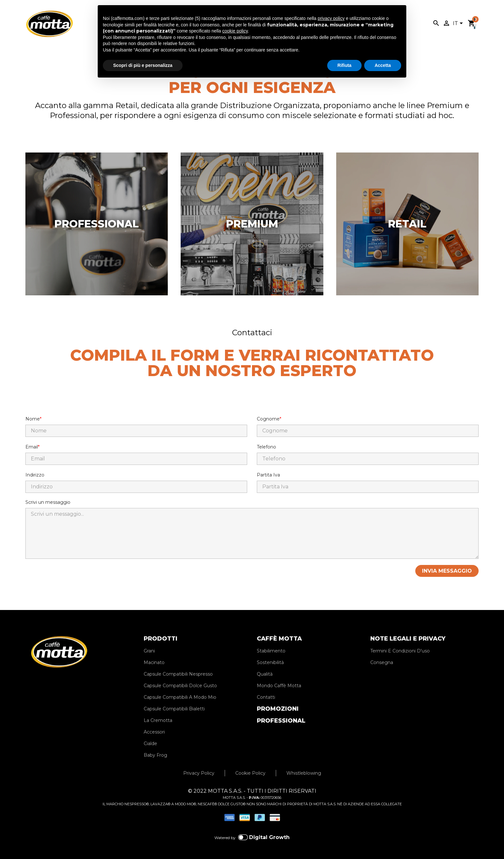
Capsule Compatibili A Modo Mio (180, 697)
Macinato (154, 662)
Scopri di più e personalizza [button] (143, 65)
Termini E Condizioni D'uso (400, 651)
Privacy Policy (199, 773)
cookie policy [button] (235, 31)
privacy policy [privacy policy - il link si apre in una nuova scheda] (331, 18)
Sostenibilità (270, 662)
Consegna (382, 662)
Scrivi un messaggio (48, 502)
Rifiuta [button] (345, 65)
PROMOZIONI (278, 709)
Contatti (266, 697)
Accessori (154, 732)
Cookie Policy (250, 773)
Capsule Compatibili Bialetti (174, 709)
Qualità (265, 674)
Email (32, 447)
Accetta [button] (383, 65)
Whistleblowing (304, 773)
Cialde (150, 744)
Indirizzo (35, 475)
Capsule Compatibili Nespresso (178, 674)
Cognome (268, 419)
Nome (33, 419)
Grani (149, 651)
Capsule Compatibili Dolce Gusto (180, 686)
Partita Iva (268, 475)
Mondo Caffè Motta (279, 686)
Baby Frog (155, 755)
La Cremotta (158, 720)
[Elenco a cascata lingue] (459, 24)
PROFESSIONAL (281, 721)
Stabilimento (271, 651)
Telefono (266, 447)
